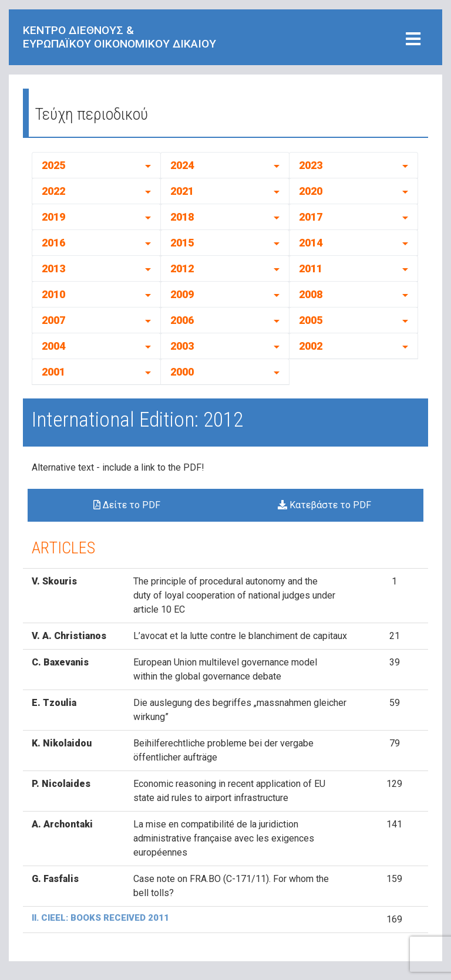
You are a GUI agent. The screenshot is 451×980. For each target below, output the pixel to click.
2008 (311, 294)
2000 (182, 372)
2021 (182, 191)
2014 (311, 243)
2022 (53, 191)
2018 (182, 217)
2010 (53, 294)
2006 (182, 320)
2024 (182, 165)
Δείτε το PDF (127, 505)
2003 (182, 346)
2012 (182, 268)
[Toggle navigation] (413, 40)
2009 (182, 294)
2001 (53, 372)
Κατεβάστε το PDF (324, 505)
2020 (311, 191)
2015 (182, 243)
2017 (311, 217)
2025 (53, 165)
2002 (311, 346)
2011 (311, 268)
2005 (311, 320)
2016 (53, 243)
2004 (53, 346)
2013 (53, 268)
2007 (53, 320)
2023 (311, 165)
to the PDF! (181, 467)
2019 (53, 217)
